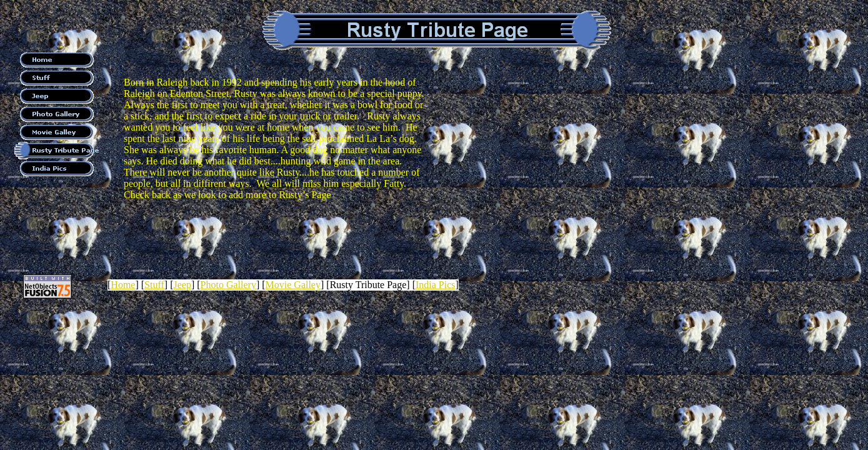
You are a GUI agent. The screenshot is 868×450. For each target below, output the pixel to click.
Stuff (154, 285)
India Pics (436, 285)
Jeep (182, 285)
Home (123, 285)
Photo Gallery (228, 285)
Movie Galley (293, 285)
